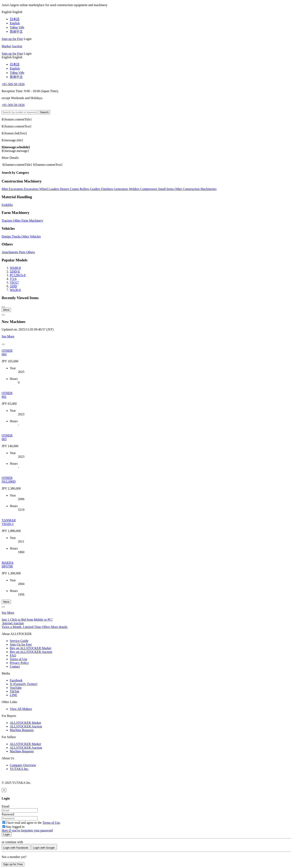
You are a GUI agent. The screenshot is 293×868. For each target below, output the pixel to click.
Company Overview (23, 765)
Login (27, 39)
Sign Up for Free (21, 644)
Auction (17, 46)
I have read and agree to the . (32, 823)
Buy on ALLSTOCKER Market (31, 648)
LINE (13, 695)
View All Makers (21, 709)
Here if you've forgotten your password (27, 830)
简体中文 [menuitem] (16, 32)
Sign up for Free (12, 39)
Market (6, 46)
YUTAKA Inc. (19, 769)
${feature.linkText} (14, 133)
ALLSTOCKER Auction (26, 726)
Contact (15, 666)
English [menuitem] (15, 23)
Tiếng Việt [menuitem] (17, 27)
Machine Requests (22, 730)
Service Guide (19, 641)
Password (8, 814)
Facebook (16, 680)
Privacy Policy (19, 663)
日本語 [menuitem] (15, 19)
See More (8, 336)
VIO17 (14, 283)
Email (5, 806)
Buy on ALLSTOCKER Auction (31, 652)
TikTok (14, 691)
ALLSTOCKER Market (25, 723)
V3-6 (13, 279)
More (6, 310)
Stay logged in (13, 827)
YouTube (16, 688)
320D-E (15, 271)
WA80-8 (15, 268)
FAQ (13, 655)
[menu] (7, 12)
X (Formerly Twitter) (24, 684)
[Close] (4, 790)
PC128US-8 (18, 275)
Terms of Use (19, 659)
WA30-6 (15, 290)
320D (13, 286)
